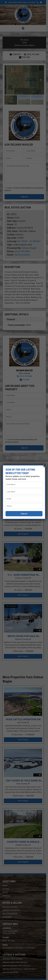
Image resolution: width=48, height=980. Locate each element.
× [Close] (45, 465)
